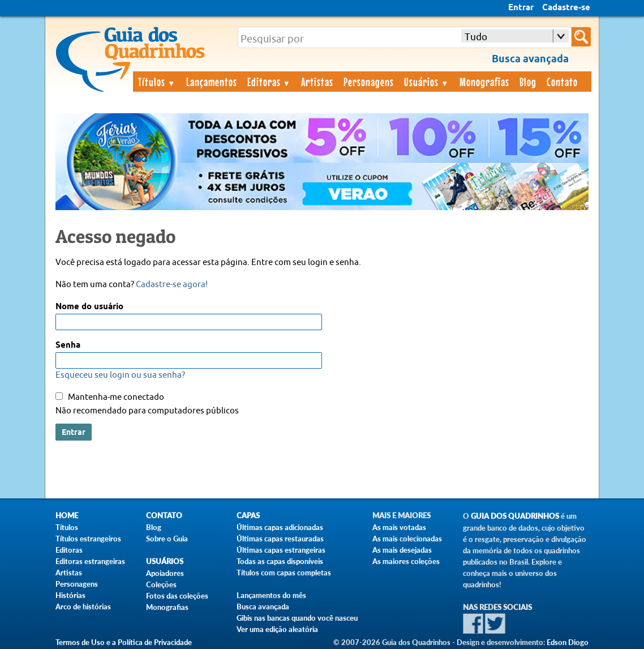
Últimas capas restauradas (280, 539)
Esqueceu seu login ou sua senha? (120, 375)
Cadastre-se (566, 8)
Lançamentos (212, 82)
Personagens (369, 82)
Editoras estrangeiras (90, 561)
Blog (528, 82)
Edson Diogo (568, 642)
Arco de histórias (83, 607)
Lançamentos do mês (271, 595)
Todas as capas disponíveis (280, 561)
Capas (248, 516)
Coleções (161, 584)
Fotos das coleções (177, 596)
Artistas (317, 82)
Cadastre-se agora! (172, 285)
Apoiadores (165, 573)
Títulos (157, 82)
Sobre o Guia (167, 539)
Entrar (521, 8)
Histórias (70, 595)
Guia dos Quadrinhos (515, 516)
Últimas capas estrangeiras (281, 550)
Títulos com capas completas (284, 573)
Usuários (427, 82)
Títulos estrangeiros (88, 539)
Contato (562, 82)
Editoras (269, 82)
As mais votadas (399, 527)
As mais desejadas (402, 550)
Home (67, 516)
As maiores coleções (406, 561)
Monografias (484, 82)
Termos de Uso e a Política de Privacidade (124, 642)
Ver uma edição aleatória (277, 629)
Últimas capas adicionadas (280, 527)
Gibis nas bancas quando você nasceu (297, 618)
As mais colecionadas (407, 539)
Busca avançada (263, 607)
